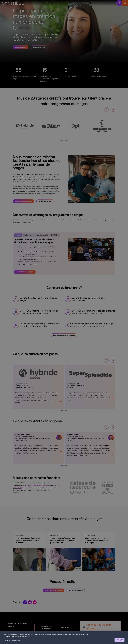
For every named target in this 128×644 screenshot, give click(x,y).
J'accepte (120, 640)
